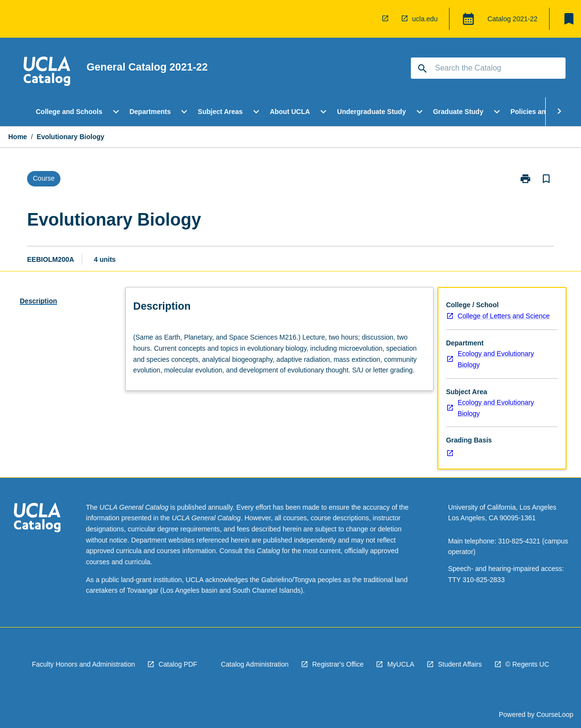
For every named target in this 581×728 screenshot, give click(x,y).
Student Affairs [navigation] (460, 664)
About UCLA (290, 112)
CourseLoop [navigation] (555, 714)
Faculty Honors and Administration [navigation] (83, 664)
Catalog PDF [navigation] (178, 664)
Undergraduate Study (371, 112)
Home (18, 137)
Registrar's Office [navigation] (338, 664)
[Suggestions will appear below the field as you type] (489, 68)
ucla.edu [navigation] (425, 19)
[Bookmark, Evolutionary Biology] (546, 179)
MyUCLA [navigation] (401, 664)
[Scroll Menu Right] (559, 112)
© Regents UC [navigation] (527, 664)
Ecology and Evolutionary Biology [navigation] (496, 359)
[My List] (569, 19)
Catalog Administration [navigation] (255, 664)
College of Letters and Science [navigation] (504, 316)
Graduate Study (458, 112)
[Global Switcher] (468, 19)
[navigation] (387, 19)
